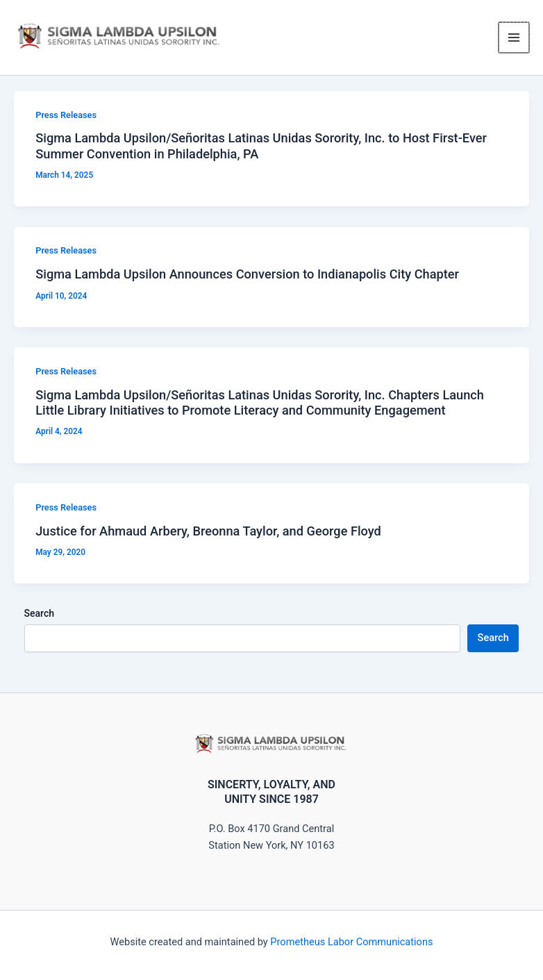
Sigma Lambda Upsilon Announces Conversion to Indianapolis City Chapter (247, 284)
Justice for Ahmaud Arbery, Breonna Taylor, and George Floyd (208, 540)
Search (39, 623)
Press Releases (66, 124)
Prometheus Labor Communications (351, 942)
